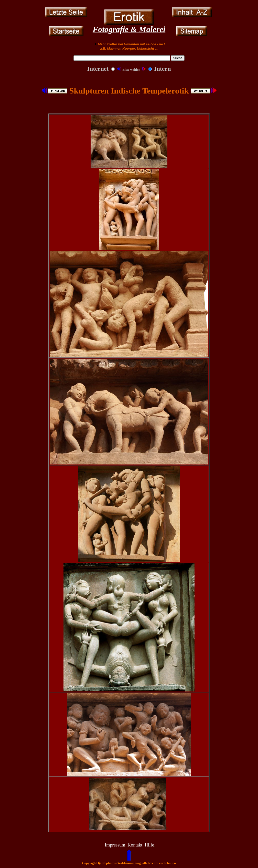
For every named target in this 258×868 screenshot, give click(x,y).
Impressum (115, 845)
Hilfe (149, 845)
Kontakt (135, 845)
